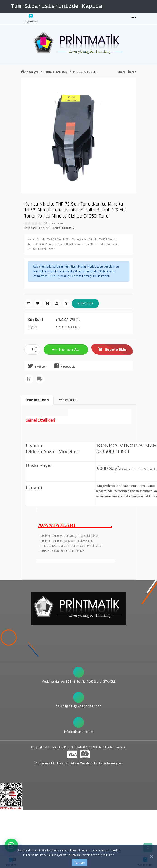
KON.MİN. (69, 228)
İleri (132, 72)
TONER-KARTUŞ (56, 72)
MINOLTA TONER (85, 72)
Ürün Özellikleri (37, 400)
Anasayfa (30, 72)
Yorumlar (68, 400)
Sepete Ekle (112, 349)
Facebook (64, 366)
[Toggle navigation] (134, 18)
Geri (121, 72)
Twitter (36, 366)
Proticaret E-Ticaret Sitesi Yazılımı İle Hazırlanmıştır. (78, 763)
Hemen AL (66, 349)
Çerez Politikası (69, 855)
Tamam (80, 863)
